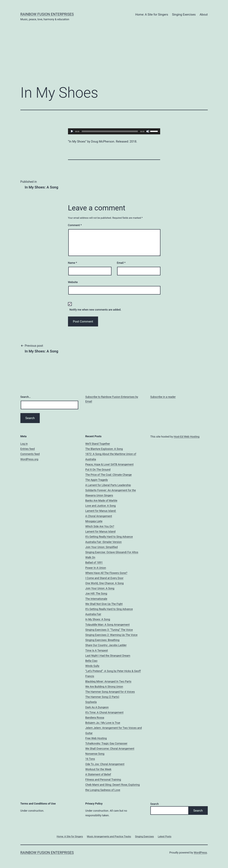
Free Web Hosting (96, 738)
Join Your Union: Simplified (102, 547)
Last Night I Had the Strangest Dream (108, 656)
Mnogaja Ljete (94, 521)
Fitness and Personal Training (103, 780)
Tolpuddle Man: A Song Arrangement (108, 625)
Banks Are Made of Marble (101, 501)
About (204, 15)
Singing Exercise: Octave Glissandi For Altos (112, 552)
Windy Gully (92, 666)
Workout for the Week (98, 769)
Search (155, 804)
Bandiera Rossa (95, 718)
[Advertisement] (114, 58)
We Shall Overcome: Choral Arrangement (110, 749)
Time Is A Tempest (97, 650)
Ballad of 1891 (94, 562)
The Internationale (96, 599)
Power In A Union (96, 568)
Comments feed (30, 454)
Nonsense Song (95, 754)
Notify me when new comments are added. (95, 310)
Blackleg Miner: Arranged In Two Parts (108, 681)
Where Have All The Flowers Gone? (106, 573)
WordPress (200, 853)
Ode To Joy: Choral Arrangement (105, 764)
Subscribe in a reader (163, 397)
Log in (24, 444)
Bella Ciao (91, 661)
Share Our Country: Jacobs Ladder (106, 645)
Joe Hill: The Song (96, 593)
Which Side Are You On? (100, 526)
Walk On (90, 557)
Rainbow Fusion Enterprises (47, 14)
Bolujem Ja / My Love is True (103, 723)
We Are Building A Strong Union (104, 687)
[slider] (110, 131)
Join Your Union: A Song (100, 588)
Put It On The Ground (98, 470)
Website (73, 282)
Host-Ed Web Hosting (186, 437)
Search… (26, 397)
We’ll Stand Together (98, 444)
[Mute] (148, 131)
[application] (114, 131)
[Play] (72, 131)
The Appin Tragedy (97, 480)
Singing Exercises (184, 15)
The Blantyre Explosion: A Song (104, 449)
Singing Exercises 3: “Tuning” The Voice (109, 630)
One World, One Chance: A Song (105, 583)
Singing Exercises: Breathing (102, 640)
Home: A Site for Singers (152, 15)
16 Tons (90, 759)
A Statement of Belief (98, 774)
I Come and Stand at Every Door (104, 578)
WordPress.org (29, 459)
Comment (75, 225)
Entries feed (28, 449)
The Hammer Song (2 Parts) (102, 697)
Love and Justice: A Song (101, 506)
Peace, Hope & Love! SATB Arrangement (109, 464)
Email (121, 263)
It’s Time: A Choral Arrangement (104, 712)
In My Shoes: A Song (98, 619)
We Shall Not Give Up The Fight (104, 604)
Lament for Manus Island (100, 531)
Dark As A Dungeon (97, 707)
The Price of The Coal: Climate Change (109, 475)
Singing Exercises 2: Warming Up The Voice (111, 635)
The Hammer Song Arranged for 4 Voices (110, 692)
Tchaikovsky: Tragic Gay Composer (106, 743)
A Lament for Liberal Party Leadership (108, 485)
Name (73, 263)
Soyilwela (91, 702)
